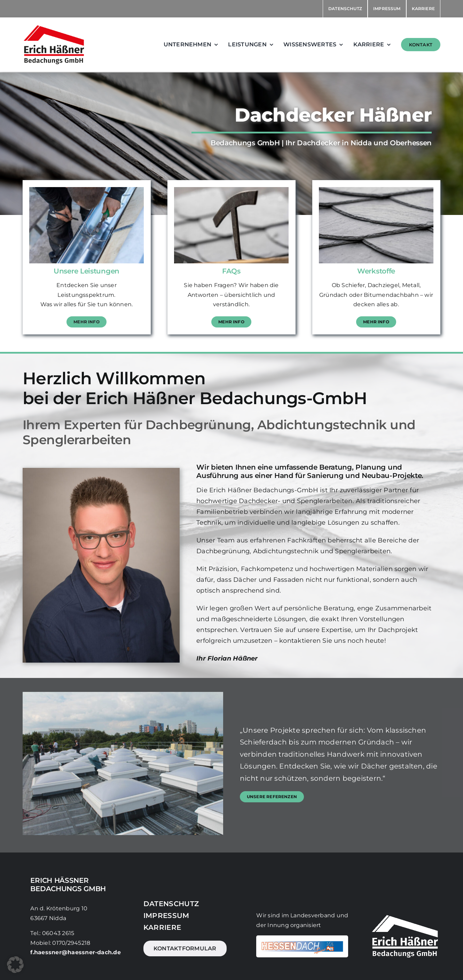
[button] (15, 965)
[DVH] (302, 938)
